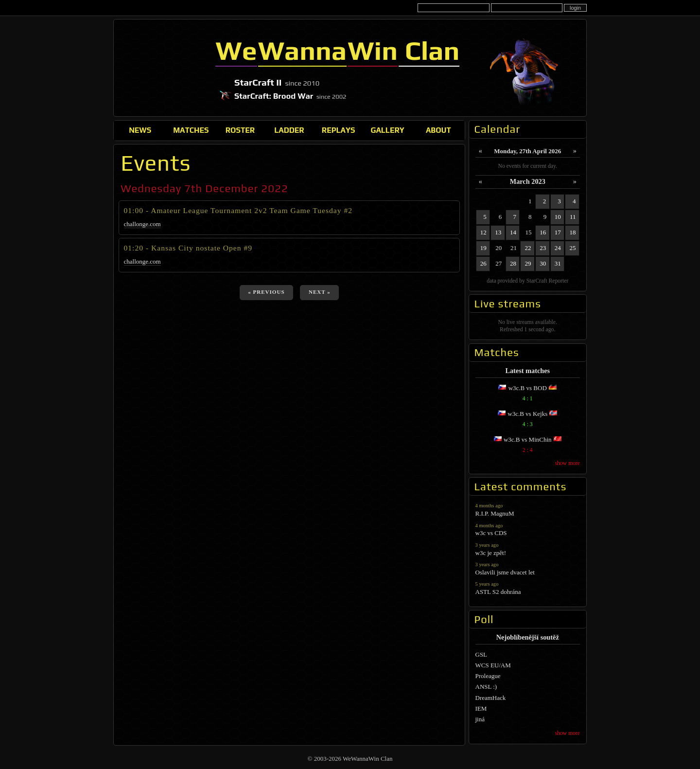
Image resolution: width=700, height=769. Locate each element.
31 (558, 263)
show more (567, 463)
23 (543, 248)
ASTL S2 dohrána (528, 588)
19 (483, 248)
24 (558, 248)
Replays (339, 130)
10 (558, 217)
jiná (480, 719)
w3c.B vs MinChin (528, 446)
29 (528, 263)
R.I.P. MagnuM (528, 510)
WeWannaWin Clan (163, 68)
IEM (481, 708)
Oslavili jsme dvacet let (528, 568)
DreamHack (491, 698)
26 (483, 263)
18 (573, 232)
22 (528, 248)
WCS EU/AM (493, 665)
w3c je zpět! (528, 549)
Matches (191, 130)
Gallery (387, 130)
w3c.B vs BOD (528, 394)
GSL (481, 654)
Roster (240, 130)
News (140, 130)
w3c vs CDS (528, 529)
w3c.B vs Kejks (528, 420)
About (438, 130)
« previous (266, 292)
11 (573, 217)
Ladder (289, 130)
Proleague (488, 676)
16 (543, 232)
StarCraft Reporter (548, 281)
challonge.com (142, 224)
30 (543, 263)
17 (558, 232)
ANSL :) (486, 687)
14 (513, 232)
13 (498, 232)
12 (483, 232)
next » (320, 292)
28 (513, 263)
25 (573, 248)
